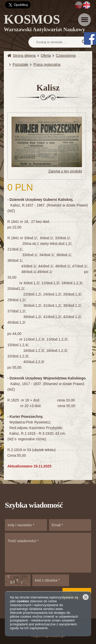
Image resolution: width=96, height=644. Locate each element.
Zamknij (86, 597)
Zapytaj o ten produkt (65, 171)
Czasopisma (66, 56)
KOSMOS (44, 24)
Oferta (46, 56)
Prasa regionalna (47, 64)
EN (87, 5)
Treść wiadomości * (48, 553)
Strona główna (24, 56)
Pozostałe (20, 64)
